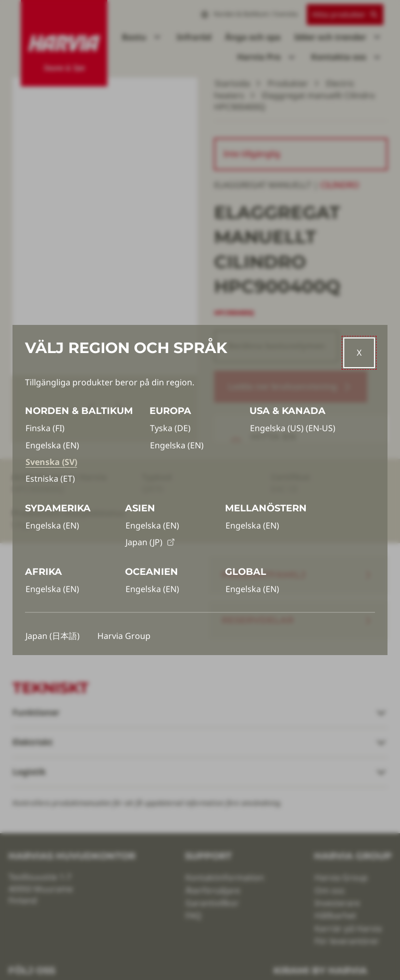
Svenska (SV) (51, 462)
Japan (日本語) (53, 636)
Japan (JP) (150, 542)
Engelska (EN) (52, 445)
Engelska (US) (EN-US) (293, 428)
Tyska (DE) (170, 428)
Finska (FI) (45, 428)
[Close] (359, 353)
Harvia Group (124, 636)
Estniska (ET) (50, 479)
